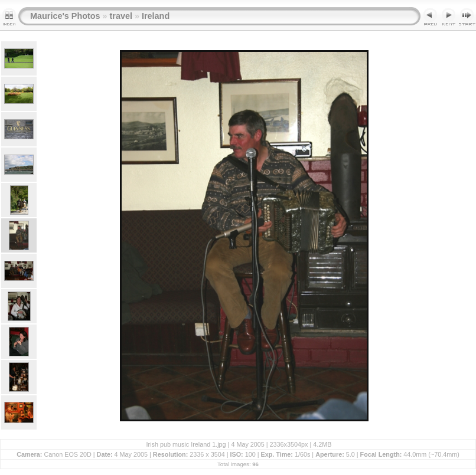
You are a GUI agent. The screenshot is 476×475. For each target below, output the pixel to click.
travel (121, 16)
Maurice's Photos (65, 16)
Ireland (156, 16)
